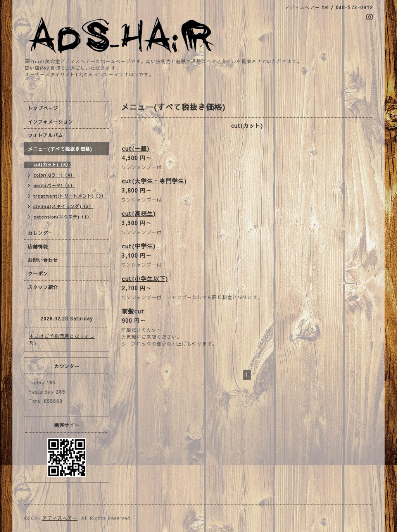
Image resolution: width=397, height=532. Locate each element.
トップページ (43, 108)
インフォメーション (51, 122)
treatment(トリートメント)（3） (70, 196)
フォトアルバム (46, 135)
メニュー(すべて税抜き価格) (60, 149)
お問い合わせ (43, 260)
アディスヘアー (60, 518)
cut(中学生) (139, 246)
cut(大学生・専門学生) (154, 181)
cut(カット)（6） (52, 164)
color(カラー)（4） (54, 175)
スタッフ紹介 (43, 287)
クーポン (38, 274)
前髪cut (133, 311)
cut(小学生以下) (145, 278)
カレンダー (41, 233)
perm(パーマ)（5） (54, 185)
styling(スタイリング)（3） (63, 206)
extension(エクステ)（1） (62, 217)
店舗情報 (38, 246)
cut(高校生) (139, 213)
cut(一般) (135, 148)
